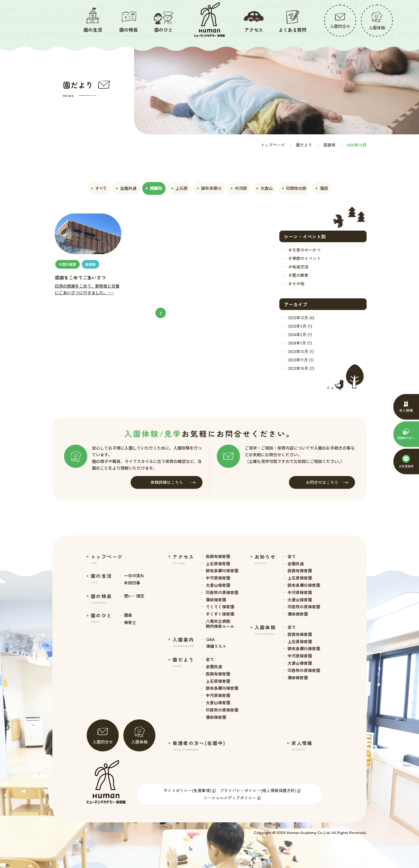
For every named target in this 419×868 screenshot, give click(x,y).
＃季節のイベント (304, 258)
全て (210, 659)
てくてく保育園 (220, 607)
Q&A (210, 639)
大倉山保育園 (218, 585)
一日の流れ (134, 576)
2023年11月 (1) (301, 360)
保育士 (130, 622)
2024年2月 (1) (300, 334)
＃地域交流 (298, 267)
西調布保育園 (218, 556)
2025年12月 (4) (301, 318)
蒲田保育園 (216, 600)
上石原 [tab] (180, 188)
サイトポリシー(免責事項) (187, 790)
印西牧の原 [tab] (294, 188)
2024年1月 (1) (300, 343)
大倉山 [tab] (264, 188)
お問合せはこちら (327, 482)
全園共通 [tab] (126, 188)
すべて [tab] (99, 188)
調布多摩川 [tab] (209, 188)
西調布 (329, 145)
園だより (304, 145)
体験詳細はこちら (173, 482)
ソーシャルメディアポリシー (230, 798)
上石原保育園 (218, 564)
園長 (128, 615)
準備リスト (216, 646)
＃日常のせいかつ (304, 250)
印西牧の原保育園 (222, 592)
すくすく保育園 (220, 614)
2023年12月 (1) (301, 351)
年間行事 (132, 583)
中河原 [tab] (239, 188)
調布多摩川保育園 (222, 571)
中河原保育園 (218, 578)
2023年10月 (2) (301, 368)
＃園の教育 (298, 275)
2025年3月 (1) (300, 326)
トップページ (273, 145)
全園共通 (214, 667)
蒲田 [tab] (322, 188)
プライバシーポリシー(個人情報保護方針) (258, 790)
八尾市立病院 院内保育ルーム (220, 624)
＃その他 (296, 284)
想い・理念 (134, 596)
